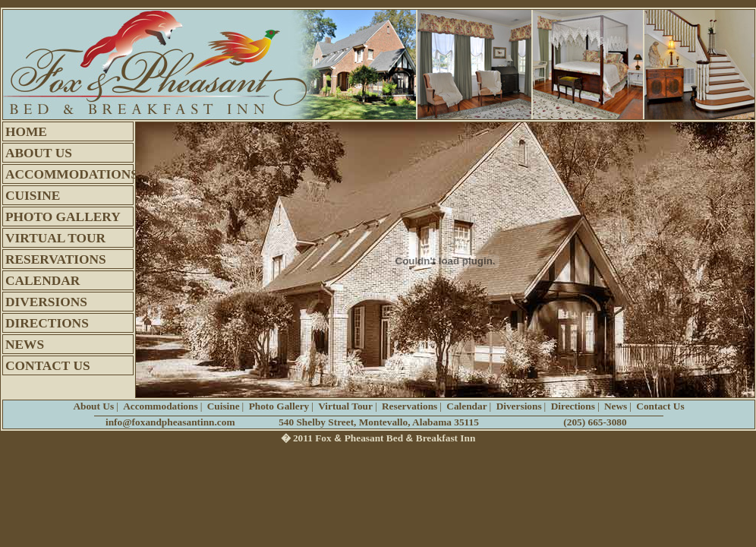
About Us (93, 406)
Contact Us (660, 406)
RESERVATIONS (56, 259)
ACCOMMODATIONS (69, 174)
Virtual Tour (345, 406)
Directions (573, 406)
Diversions (519, 406)
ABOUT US (39, 153)
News (616, 406)
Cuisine (224, 406)
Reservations (409, 406)
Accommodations (160, 406)
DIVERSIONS (46, 302)
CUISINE (33, 196)
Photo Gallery (279, 406)
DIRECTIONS (47, 323)
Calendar (466, 406)
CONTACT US (48, 366)
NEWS (25, 345)
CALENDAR (43, 281)
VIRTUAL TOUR (55, 238)
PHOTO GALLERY (63, 217)
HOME (26, 132)
